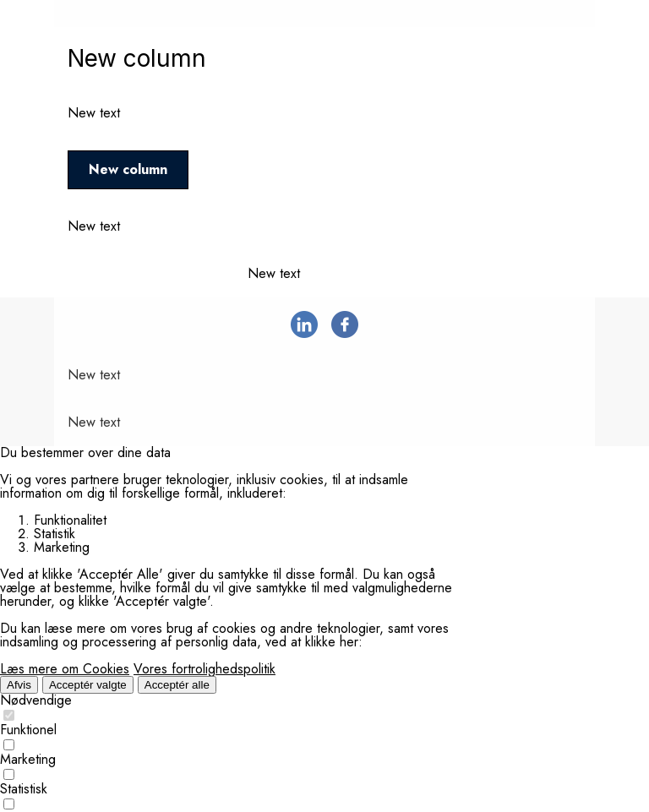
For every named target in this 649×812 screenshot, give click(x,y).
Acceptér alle (177, 685)
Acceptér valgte (88, 685)
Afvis (19, 685)
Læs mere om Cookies (65, 669)
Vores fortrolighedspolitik (205, 669)
